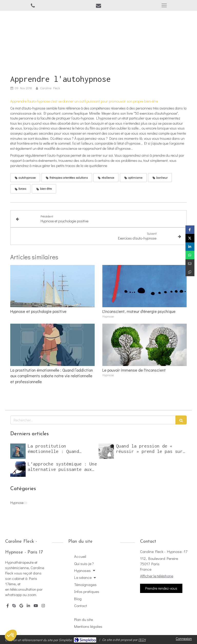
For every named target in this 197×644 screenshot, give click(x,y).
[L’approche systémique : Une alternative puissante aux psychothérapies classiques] (18, 469)
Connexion (184, 638)
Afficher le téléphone (157, 576)
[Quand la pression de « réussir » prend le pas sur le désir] (106, 451)
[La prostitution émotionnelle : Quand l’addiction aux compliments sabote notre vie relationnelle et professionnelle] (18, 451)
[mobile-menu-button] (164, 5)
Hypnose (17, 503)
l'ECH (142, 640)
